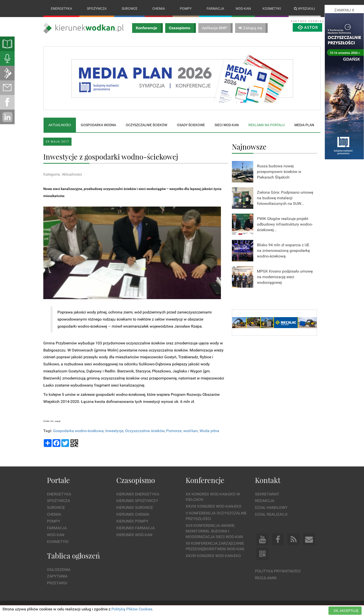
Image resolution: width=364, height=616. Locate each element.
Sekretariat (267, 494)
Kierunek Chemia (133, 514)
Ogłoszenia (59, 570)
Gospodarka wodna (98, 125)
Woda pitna (209, 431)
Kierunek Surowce (135, 508)
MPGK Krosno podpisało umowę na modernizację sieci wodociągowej (285, 277)
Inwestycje (114, 431)
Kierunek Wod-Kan (134, 535)
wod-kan (191, 431)
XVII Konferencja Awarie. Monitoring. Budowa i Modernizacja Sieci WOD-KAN (214, 531)
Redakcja (265, 501)
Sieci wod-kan (227, 125)
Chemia (159, 9)
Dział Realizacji (271, 514)
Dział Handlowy (271, 508)
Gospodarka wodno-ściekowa (78, 431)
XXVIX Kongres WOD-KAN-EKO (214, 507)
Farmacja (215, 9)
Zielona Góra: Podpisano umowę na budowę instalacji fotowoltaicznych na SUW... (285, 198)
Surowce (130, 9)
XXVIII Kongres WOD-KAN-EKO (213, 556)
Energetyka (61, 9)
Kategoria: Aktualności (63, 174)
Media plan (304, 125)
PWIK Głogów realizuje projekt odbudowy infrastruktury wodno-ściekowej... (285, 224)
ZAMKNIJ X (344, 10)
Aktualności (60, 125)
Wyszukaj (305, 9)
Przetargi (57, 583)
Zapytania (57, 576)
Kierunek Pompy (132, 521)
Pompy (186, 9)
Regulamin (266, 578)
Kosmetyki (272, 9)
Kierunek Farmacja (136, 528)
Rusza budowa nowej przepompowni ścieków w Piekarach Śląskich (279, 172)
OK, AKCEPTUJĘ (346, 611)
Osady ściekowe (191, 125)
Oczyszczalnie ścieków (146, 125)
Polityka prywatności (278, 571)
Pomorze (174, 431)
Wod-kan (243, 9)
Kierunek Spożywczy (137, 501)
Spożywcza (97, 9)
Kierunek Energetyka (138, 494)
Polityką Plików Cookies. (132, 609)
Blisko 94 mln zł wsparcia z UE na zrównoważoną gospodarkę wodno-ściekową (283, 251)
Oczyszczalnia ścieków (145, 431)
